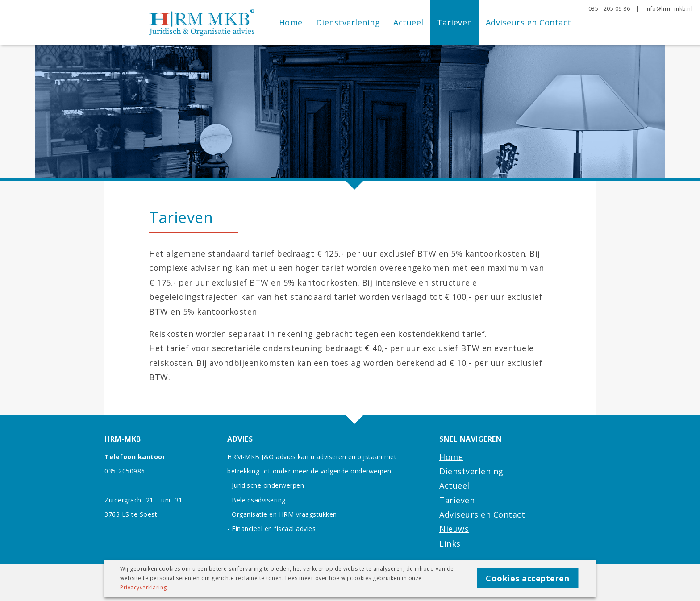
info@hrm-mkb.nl (669, 9)
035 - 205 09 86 (609, 9)
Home (291, 22)
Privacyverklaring (144, 587)
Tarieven (455, 22)
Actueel (408, 22)
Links (450, 543)
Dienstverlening (348, 22)
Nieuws (454, 529)
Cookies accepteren (527, 578)
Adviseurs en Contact (529, 22)
